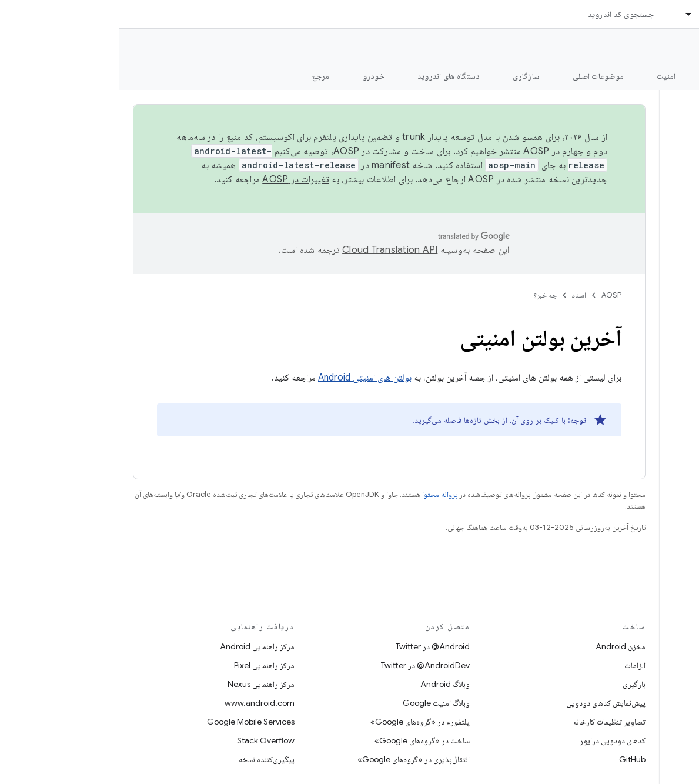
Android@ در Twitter (314, 646)
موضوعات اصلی (479, 76)
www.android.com (141, 703)
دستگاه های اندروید (330, 76)
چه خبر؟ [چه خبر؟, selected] (672, 76)
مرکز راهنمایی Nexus (142, 684)
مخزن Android (502, 646)
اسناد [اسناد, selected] (589, 14)
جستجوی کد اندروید (502, 14)
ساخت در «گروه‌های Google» (303, 740)
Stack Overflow (147, 740)
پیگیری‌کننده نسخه (148, 759)
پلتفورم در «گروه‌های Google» (301, 722)
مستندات (668, 48)
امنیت (547, 76)
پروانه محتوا (321, 494)
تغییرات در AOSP (177, 179)
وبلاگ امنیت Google (317, 703)
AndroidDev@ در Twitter (307, 665)
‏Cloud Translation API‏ (271, 250)
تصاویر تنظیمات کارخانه (491, 722)
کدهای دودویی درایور (494, 740)
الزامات (516, 665)
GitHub (514, 759)
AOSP (493, 295)
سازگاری (407, 76)
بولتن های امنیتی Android (246, 378)
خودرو (255, 76)
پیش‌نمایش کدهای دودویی (487, 703)
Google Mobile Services (132, 722)
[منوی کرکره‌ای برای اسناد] (565, 14)
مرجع (202, 76)
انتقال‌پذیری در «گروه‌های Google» (295, 759)
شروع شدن (608, 76)
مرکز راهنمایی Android (138, 646)
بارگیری (515, 684)
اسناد (460, 295)
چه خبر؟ (426, 295)
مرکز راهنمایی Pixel (146, 665)
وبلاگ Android (326, 684)
